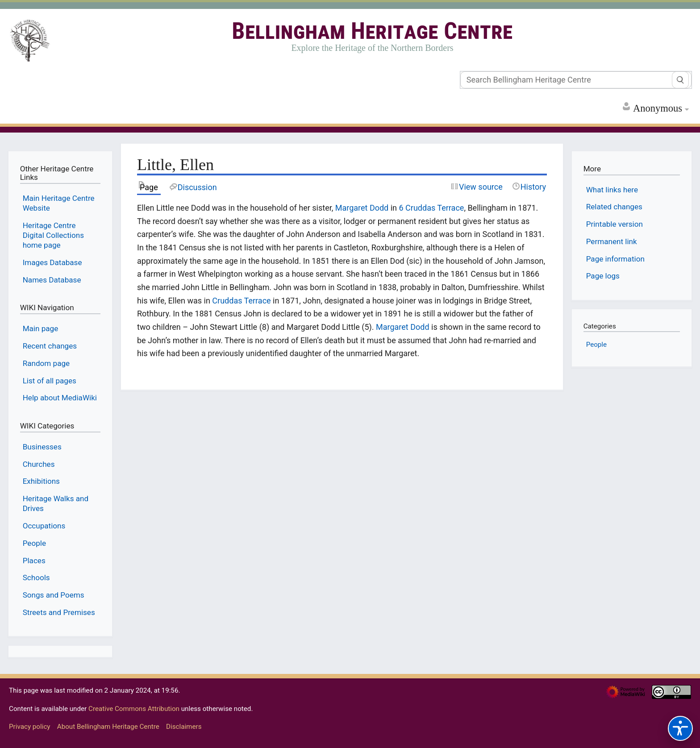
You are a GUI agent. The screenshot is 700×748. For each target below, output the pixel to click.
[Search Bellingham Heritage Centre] (576, 80)
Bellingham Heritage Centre (372, 31)
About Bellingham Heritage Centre (108, 727)
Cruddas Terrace (241, 301)
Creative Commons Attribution (134, 709)
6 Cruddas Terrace (432, 208)
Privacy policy (30, 727)
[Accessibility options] (680, 728)
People (596, 345)
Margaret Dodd (362, 208)
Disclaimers (184, 727)
